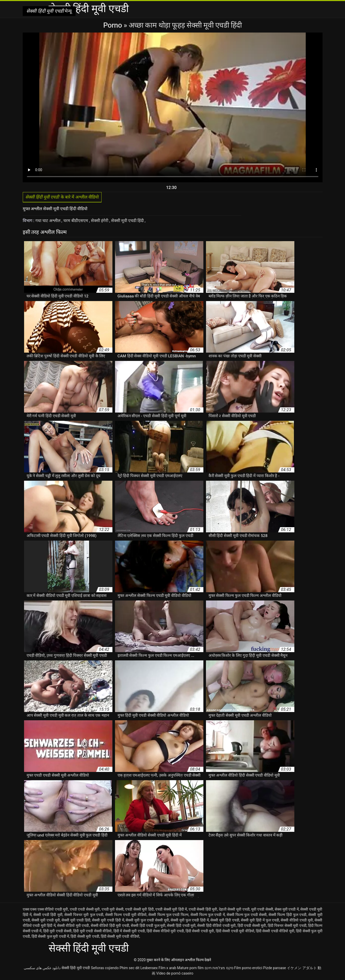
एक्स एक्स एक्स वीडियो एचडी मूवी (45, 909)
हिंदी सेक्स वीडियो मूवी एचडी (165, 931)
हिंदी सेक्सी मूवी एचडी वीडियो (120, 936)
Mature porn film (190, 968)
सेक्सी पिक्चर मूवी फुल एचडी (84, 915)
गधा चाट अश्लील (48, 221)
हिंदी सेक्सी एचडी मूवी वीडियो (235, 931)
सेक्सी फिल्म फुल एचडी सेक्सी (247, 915)
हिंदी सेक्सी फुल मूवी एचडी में (50, 936)
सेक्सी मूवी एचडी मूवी (46, 920)
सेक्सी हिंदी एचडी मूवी (181, 926)
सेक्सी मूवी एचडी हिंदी (128, 221)
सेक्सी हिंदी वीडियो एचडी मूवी (216, 926)
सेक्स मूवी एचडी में (287, 909)
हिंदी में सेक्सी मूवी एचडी (129, 931)
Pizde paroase (274, 968)
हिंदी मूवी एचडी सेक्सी (57, 931)
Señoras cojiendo (105, 968)
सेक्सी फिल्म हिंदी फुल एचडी (287, 915)
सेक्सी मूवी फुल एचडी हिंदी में (190, 920)
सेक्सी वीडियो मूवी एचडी (73, 926)
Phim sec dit (130, 968)
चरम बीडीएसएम (76, 221)
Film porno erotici (248, 968)
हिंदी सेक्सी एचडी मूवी (200, 931)
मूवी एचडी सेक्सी (262, 909)
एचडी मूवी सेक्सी (113, 909)
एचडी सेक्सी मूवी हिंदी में (171, 909)
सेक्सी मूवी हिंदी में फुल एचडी (260, 920)
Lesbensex (149, 968)
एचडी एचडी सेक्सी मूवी (85, 909)
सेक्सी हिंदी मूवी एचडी (76, 968)
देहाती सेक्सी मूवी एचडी (234, 909)
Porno (113, 25)
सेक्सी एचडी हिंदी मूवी (48, 915)
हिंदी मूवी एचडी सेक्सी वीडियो (92, 931)
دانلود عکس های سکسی (42, 968)
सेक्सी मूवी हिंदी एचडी (225, 920)
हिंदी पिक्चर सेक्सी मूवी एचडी (287, 926)
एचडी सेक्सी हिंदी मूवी (203, 909)
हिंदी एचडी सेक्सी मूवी (252, 926)
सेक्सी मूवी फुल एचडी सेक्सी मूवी (147, 920)
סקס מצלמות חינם (219, 968)
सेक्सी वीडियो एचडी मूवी (297, 920)
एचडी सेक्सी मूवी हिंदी (139, 909)
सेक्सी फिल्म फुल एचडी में (208, 915)
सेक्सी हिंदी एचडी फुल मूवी (148, 926)
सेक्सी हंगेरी (100, 221)
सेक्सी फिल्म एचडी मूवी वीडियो (126, 915)
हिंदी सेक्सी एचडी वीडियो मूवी (275, 931)
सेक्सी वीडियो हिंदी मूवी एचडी (110, 926)
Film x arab (167, 968)
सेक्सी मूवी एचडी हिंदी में (108, 920)
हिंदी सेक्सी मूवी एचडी (85, 936)
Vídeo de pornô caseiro (175, 973)
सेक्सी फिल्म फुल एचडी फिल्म (168, 915)
